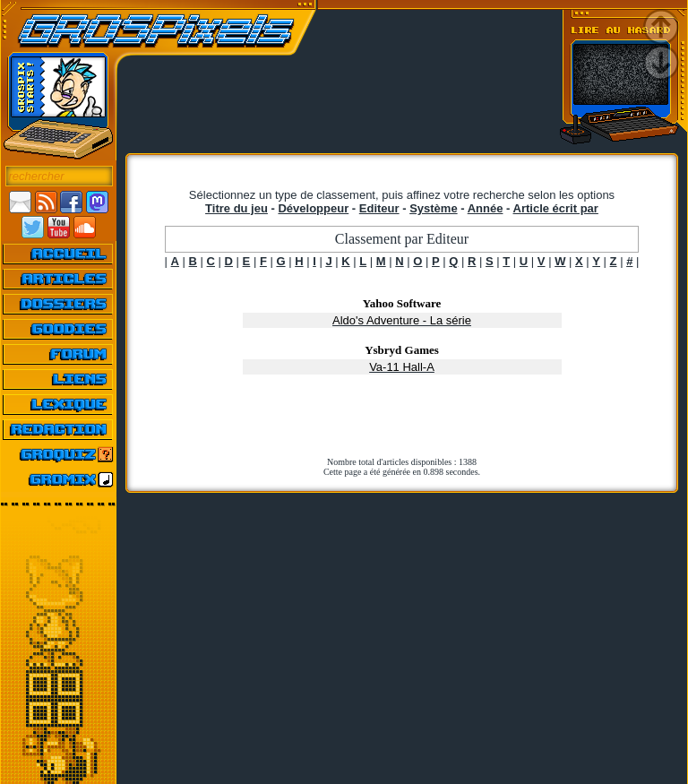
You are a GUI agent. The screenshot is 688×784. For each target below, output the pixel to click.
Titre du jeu (236, 208)
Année (486, 208)
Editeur (379, 208)
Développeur (313, 208)
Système (433, 208)
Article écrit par (556, 208)
